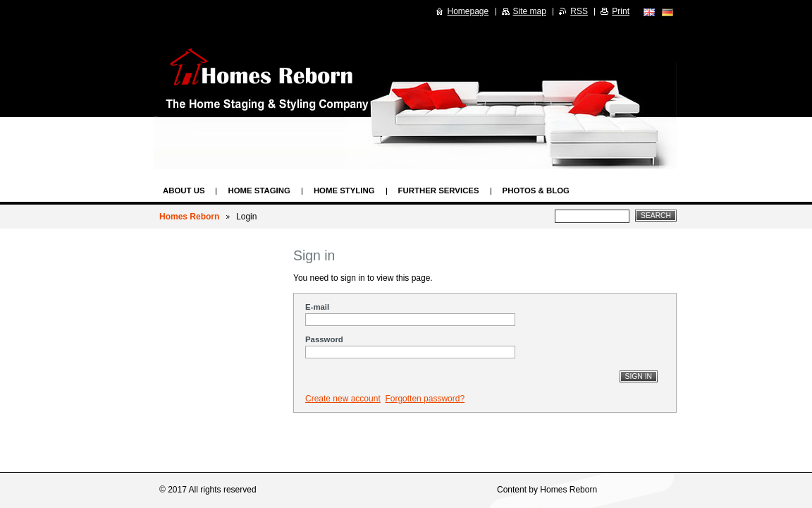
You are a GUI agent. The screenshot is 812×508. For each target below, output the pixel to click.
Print (621, 11)
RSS (579, 11)
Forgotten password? (425, 399)
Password (324, 339)
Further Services (439, 190)
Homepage (468, 11)
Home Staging (259, 190)
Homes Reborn (189, 217)
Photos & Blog (536, 190)
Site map (530, 11)
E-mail (317, 307)
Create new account (343, 399)
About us (184, 190)
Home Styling (344, 190)
